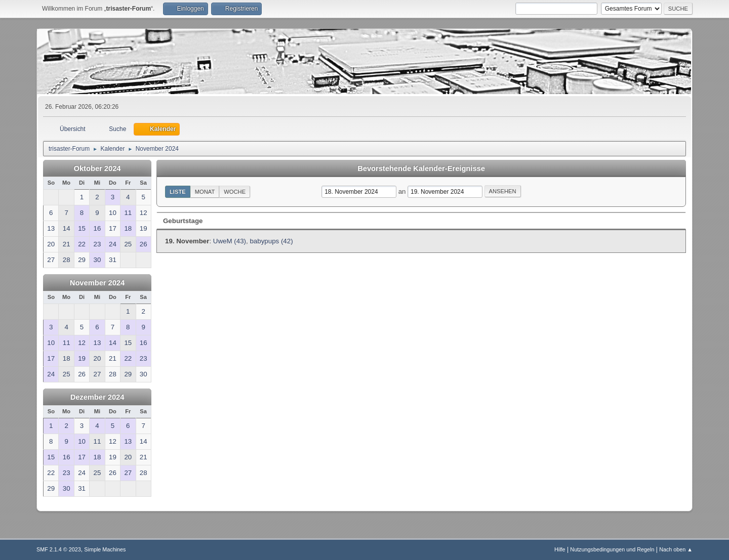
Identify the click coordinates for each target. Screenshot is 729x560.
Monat (205, 192)
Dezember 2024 (97, 397)
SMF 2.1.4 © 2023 (59, 549)
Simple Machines (105, 549)
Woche (235, 192)
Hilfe (560, 549)
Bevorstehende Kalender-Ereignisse (421, 168)
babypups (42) (271, 241)
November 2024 (97, 283)
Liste (178, 192)
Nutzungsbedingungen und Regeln (612, 549)
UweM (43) (230, 241)
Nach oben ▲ (676, 549)
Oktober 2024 (97, 168)
